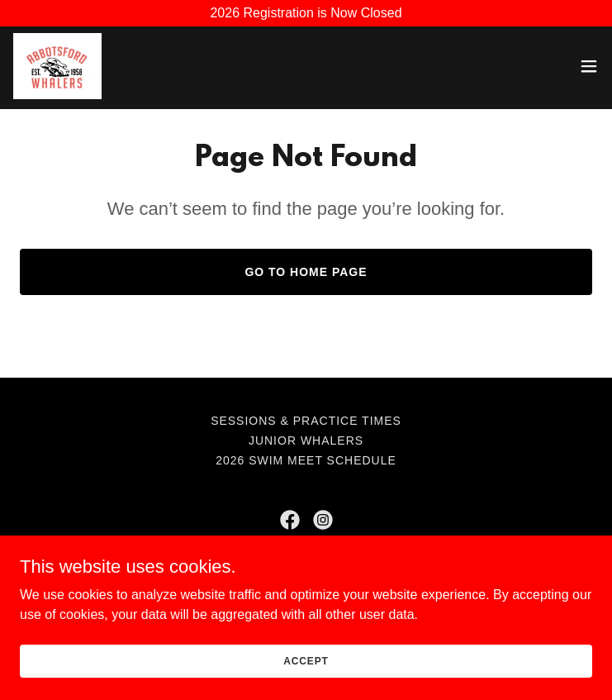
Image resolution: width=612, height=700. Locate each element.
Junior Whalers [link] (306, 440)
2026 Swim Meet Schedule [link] (306, 460)
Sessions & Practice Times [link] (306, 421)
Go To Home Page (306, 272)
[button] (589, 66)
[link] (57, 66)
